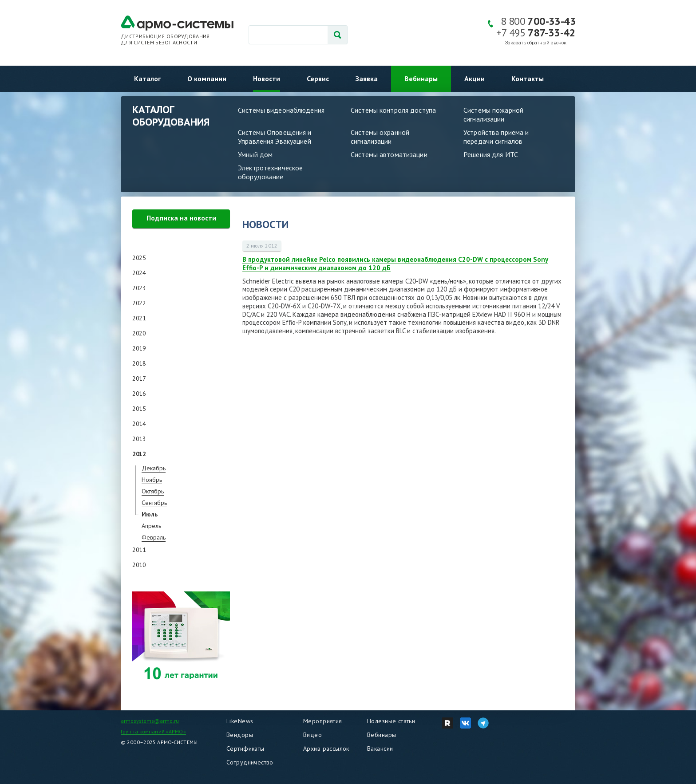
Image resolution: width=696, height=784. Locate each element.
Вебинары (421, 79)
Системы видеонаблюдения (281, 110)
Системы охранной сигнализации (380, 137)
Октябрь (153, 491)
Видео (312, 735)
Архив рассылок (326, 749)
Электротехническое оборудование (270, 172)
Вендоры (240, 735)
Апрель (151, 526)
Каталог (147, 79)
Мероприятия (323, 721)
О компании (207, 79)
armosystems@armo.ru (150, 721)
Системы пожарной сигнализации (493, 114)
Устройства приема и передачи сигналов (496, 137)
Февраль (154, 537)
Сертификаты (245, 749)
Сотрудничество (250, 762)
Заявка (367, 79)
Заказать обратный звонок (536, 43)
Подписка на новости (181, 218)
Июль (150, 514)
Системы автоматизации (389, 154)
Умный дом (255, 154)
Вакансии (380, 749)
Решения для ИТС (491, 154)
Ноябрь (152, 480)
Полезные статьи (391, 721)
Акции (475, 79)
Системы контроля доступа (393, 110)
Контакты (528, 79)
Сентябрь (154, 503)
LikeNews (240, 721)
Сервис (318, 79)
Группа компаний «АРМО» (153, 731)
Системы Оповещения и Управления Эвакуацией (275, 137)
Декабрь (154, 468)
